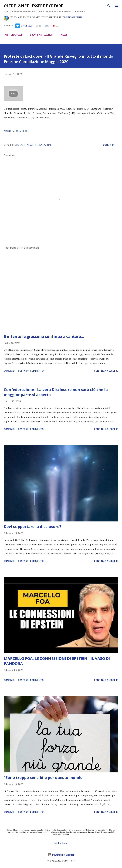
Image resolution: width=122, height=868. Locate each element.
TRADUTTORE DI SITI (72, 17)
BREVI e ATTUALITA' (41, 35)
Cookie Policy (61, 843)
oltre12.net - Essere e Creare (33, 6)
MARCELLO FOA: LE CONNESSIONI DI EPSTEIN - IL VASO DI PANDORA (57, 661)
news (30, 145)
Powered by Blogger (61, 855)
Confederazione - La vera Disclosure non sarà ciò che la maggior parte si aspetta (56, 392)
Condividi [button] (109, 145)
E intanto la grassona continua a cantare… (44, 336)
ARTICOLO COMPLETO (17, 131)
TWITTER (24, 26)
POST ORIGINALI (13, 35)
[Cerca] (109, 6)
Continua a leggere (106, 371)
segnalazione (44, 145)
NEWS (64, 35)
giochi (21, 145)
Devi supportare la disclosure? (33, 526)
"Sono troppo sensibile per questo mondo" (44, 777)
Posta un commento (31, 371)
